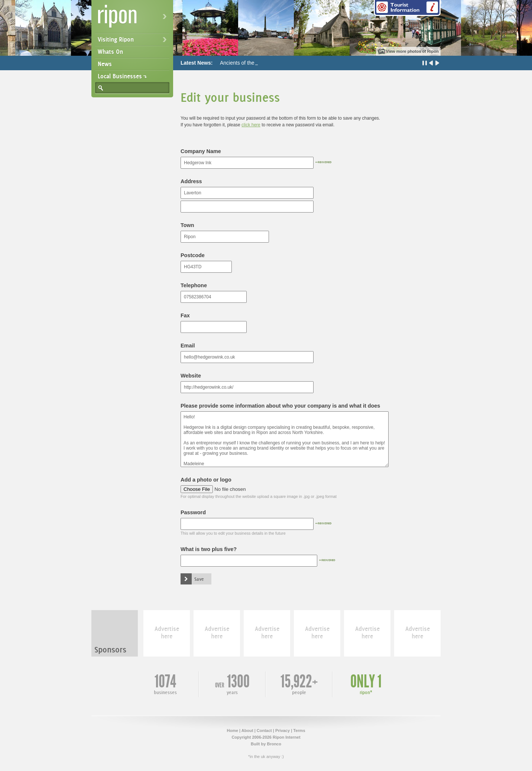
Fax (185, 315)
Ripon (134, 19)
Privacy (283, 730)
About (247, 730)
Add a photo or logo (206, 480)
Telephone (194, 285)
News (105, 64)
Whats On (110, 52)
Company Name (201, 151)
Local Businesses (120, 76)
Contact (264, 730)
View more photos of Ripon (412, 51)
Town (187, 225)
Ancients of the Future (245, 63)
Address (191, 181)
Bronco (274, 744)
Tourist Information (407, 8)
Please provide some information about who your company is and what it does (280, 406)
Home (232, 730)
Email (188, 346)
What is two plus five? (209, 549)
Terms (299, 730)
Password (193, 512)
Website (191, 376)
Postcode (193, 255)
